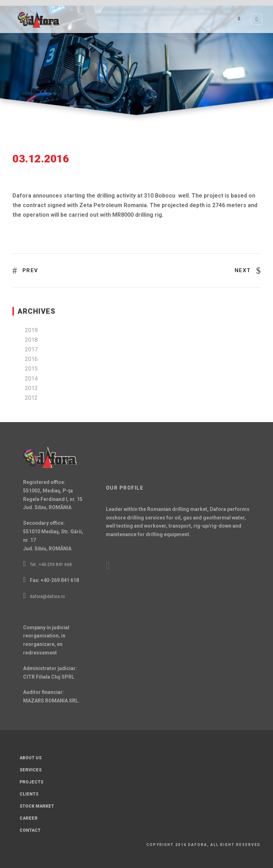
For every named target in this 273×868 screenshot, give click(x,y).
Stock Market (37, 806)
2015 (31, 369)
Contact (30, 830)
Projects (31, 782)
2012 (31, 398)
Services (31, 770)
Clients (29, 794)
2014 (31, 379)
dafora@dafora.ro (47, 597)
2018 (31, 340)
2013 (31, 388)
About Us (31, 758)
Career (29, 818)
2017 (31, 349)
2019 (31, 330)
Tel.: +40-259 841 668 (51, 565)
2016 (31, 359)
